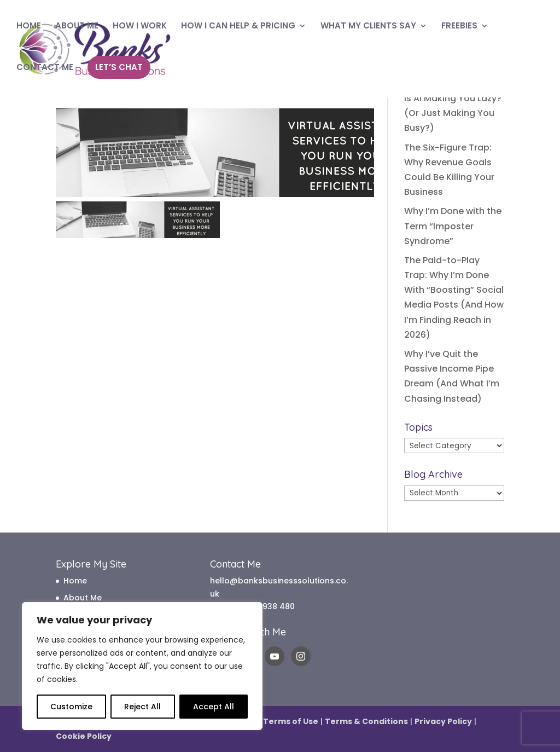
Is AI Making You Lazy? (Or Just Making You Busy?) (453, 113)
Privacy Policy (443, 721)
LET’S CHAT (119, 67)
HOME (29, 27)
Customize (71, 707)
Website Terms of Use (272, 721)
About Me (83, 598)
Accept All (214, 707)
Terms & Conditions (366, 721)
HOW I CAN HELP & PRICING (238, 27)
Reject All (142, 707)
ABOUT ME (77, 27)
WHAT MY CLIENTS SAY (368, 27)
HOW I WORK (140, 27)
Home (75, 581)
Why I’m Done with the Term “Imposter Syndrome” (453, 226)
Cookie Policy (84, 736)
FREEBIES (459, 27)
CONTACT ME (45, 68)
